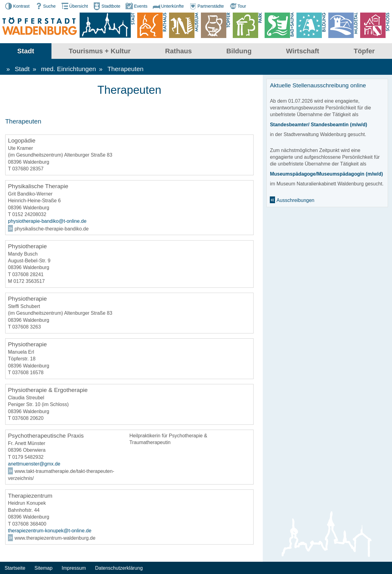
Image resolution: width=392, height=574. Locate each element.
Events (136, 6)
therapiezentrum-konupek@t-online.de (50, 531)
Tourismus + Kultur (100, 51)
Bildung (239, 51)
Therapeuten (126, 69)
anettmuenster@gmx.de (34, 464)
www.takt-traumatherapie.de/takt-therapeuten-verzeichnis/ (61, 475)
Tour (237, 6)
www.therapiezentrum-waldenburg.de (55, 539)
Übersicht (74, 6)
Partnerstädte (206, 6)
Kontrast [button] (17, 6)
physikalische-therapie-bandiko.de (51, 229)
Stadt (26, 51)
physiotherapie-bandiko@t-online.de (47, 222)
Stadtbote (106, 6)
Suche (45, 6)
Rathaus (178, 51)
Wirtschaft (303, 51)
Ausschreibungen (296, 201)
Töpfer (364, 51)
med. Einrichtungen (68, 69)
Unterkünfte (168, 6)
